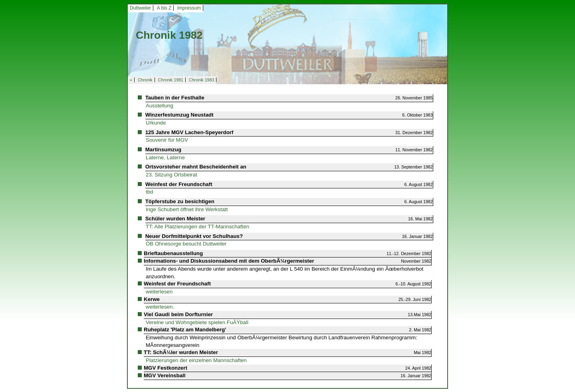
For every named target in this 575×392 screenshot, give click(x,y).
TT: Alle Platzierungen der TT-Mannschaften (197, 227)
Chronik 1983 (201, 80)
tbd (150, 192)
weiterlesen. (160, 307)
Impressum (189, 8)
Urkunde (156, 123)
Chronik (145, 80)
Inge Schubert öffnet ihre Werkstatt (187, 209)
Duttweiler (140, 8)
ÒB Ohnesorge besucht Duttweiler (186, 244)
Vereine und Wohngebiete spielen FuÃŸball (197, 322)
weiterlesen (159, 292)
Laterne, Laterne (165, 157)
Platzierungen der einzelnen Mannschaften (196, 360)
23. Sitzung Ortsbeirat (172, 175)
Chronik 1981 (171, 80)
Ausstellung (160, 106)
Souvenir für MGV (167, 140)
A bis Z (164, 8)
